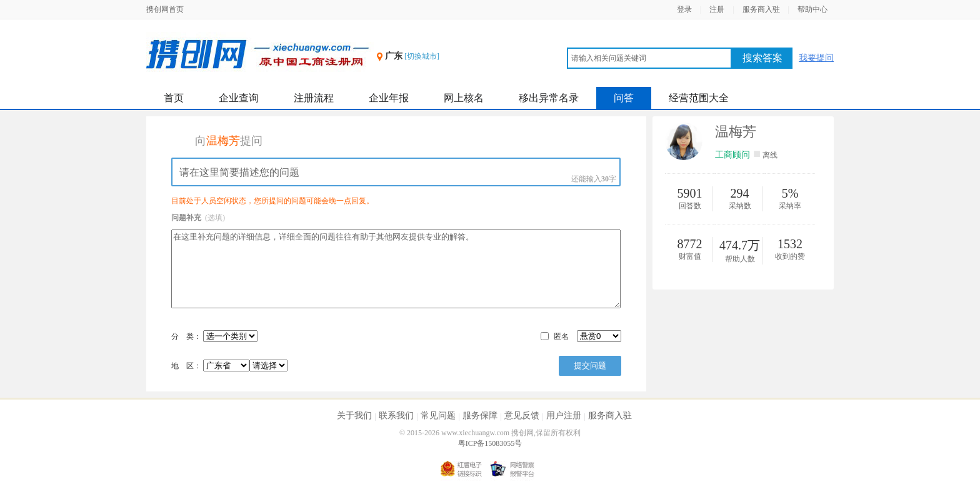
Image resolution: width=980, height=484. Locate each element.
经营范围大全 (699, 98)
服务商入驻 (761, 9)
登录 (684, 9)
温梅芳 (736, 132)
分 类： (186, 336)
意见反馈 (522, 416)
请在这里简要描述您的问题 (396, 172)
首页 (174, 98)
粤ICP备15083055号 (490, 443)
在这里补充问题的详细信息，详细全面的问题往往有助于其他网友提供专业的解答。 (396, 269)
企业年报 (389, 98)
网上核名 (464, 98)
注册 (717, 9)
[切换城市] (422, 56)
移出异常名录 (549, 98)
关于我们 (354, 416)
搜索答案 (762, 58)
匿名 (561, 336)
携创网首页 (165, 9)
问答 (624, 98)
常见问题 (438, 416)
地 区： (229, 366)
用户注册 (564, 416)
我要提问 (816, 58)
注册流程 (314, 98)
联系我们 (396, 416)
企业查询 (239, 98)
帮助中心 (812, 9)
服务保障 (480, 416)
